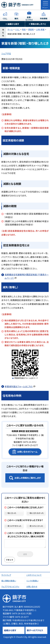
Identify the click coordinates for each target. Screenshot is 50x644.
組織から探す (13, 24)
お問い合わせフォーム (27, 452)
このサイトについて (34, 575)
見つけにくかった (35, 526)
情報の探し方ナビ (38, 24)
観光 (16, 18)
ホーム (10, 29)
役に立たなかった (36, 513)
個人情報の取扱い (9, 581)
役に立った (11, 513)
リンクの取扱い (32, 581)
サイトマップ (6, 575)
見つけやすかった (13, 526)
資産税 (31, 29)
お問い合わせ (32, 586)
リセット (10, 560)
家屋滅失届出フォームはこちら (20, 386)
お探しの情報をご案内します (28, 478)
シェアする (6, 53)
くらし (5, 18)
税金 (24, 29)
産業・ (29, 18)
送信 (25, 554)
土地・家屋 (40, 29)
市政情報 (44, 18)
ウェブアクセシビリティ (10, 586)
